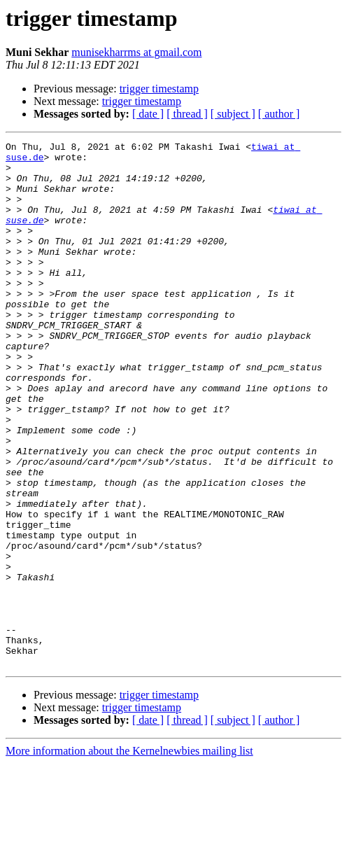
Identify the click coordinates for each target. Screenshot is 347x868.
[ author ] (279, 114)
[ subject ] (233, 114)
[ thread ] (187, 114)
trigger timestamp (159, 89)
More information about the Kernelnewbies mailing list (129, 856)
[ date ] (148, 114)
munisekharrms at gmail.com (136, 52)
